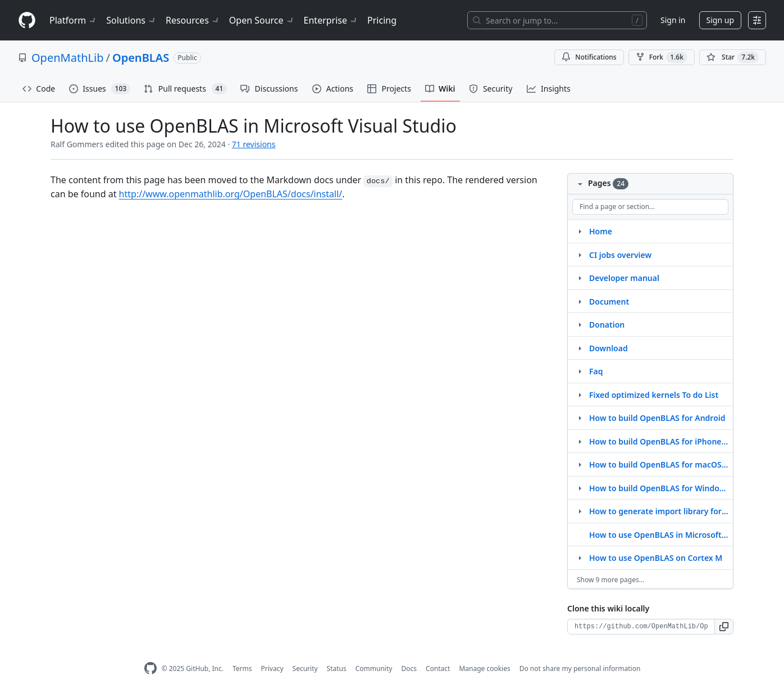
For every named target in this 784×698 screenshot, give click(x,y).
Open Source (262, 20)
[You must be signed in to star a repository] (733, 57)
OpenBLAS (141, 58)
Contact (438, 668)
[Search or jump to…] (557, 20)
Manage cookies (484, 668)
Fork (662, 57)
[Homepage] (27, 21)
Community (374, 668)
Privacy (272, 668)
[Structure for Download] (580, 348)
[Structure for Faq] (580, 371)
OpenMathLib (67, 58)
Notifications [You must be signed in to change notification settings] (589, 57)
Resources (193, 20)
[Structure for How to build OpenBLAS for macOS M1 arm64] (580, 464)
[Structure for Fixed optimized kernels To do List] (580, 395)
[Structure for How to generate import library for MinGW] (580, 511)
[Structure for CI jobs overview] (580, 255)
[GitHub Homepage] (151, 668)
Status (337, 668)
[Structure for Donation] (580, 324)
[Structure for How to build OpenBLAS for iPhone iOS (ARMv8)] (580, 441)
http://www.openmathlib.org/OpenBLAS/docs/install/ (231, 194)
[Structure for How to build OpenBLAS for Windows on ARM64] (580, 488)
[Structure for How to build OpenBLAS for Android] (580, 418)
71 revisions (254, 144)
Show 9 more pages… (610, 580)
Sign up (720, 20)
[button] (724, 627)
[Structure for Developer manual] (580, 278)
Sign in (673, 20)
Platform (73, 20)
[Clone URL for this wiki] (641, 627)
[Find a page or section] (650, 207)
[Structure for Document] (580, 301)
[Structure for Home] (580, 231)
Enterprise (331, 20)
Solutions (131, 20)
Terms (242, 668)
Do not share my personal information (580, 668)
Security (305, 668)
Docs (409, 668)
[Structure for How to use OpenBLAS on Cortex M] (580, 558)
